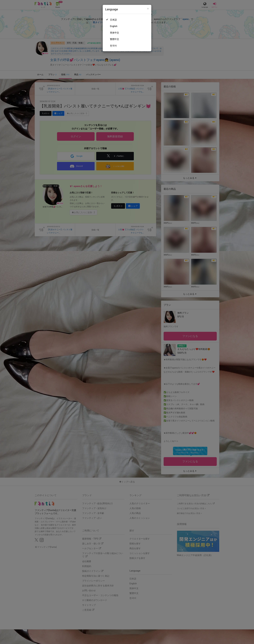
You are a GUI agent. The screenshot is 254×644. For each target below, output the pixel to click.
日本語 (113, 20)
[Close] (148, 9)
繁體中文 (115, 39)
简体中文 (115, 33)
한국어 (113, 46)
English (114, 26)
